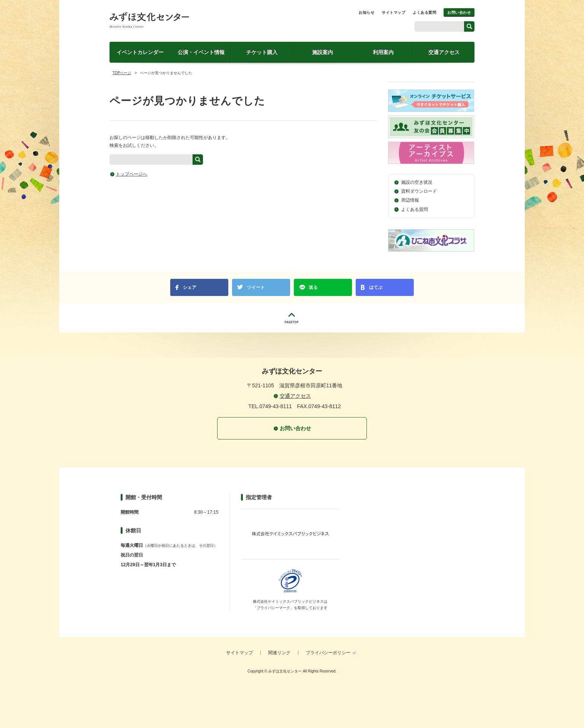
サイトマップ (393, 12)
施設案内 (323, 52)
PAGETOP (292, 318)
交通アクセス (444, 52)
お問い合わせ (459, 12)
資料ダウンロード (419, 191)
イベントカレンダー (140, 52)
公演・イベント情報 (201, 52)
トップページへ (131, 174)
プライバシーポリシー (328, 653)
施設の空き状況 (417, 182)
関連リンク (279, 653)
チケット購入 (262, 52)
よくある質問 (424, 12)
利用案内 (383, 52)
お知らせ (366, 12)
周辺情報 (410, 200)
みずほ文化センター (149, 20)
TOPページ (122, 73)
